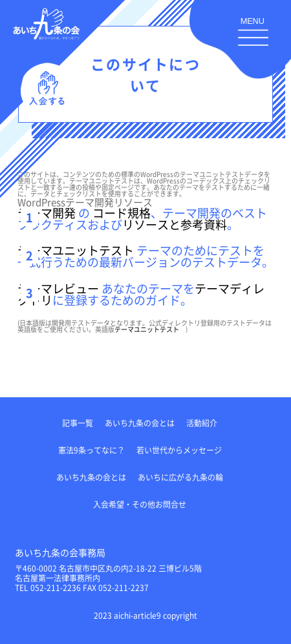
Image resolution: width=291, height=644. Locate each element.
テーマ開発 (47, 213)
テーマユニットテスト (76, 250)
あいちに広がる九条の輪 (180, 477)
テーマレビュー (58, 288)
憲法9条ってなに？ (92, 450)
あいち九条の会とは (140, 423)
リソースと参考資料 (175, 224)
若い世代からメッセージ (179, 450)
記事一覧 (78, 423)
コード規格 (122, 213)
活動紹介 (202, 423)
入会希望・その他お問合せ (140, 504)
